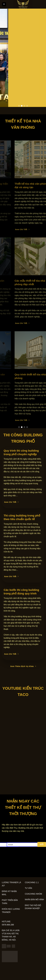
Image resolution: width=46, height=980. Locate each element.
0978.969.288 (8, 925)
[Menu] (4, 4)
